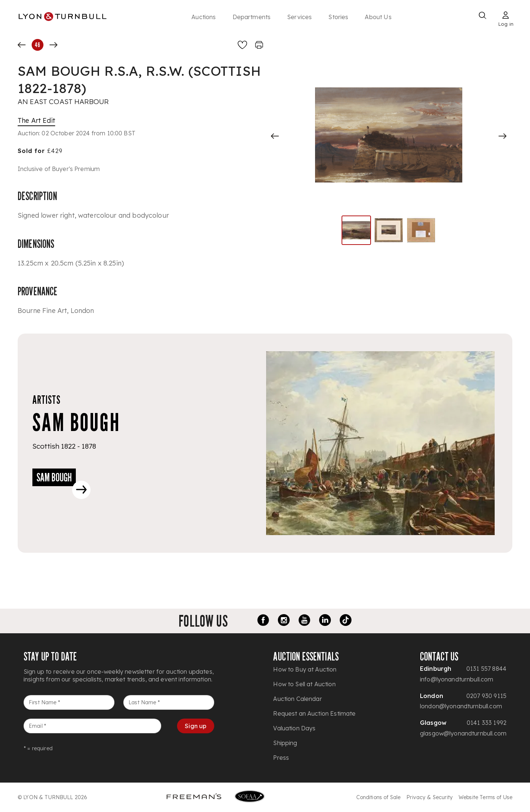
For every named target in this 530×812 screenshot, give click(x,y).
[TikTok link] (346, 621)
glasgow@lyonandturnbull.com (463, 733)
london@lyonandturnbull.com (461, 706)
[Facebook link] (263, 621)
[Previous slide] (275, 136)
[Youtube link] (304, 621)
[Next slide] (502, 136)
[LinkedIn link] (325, 621)
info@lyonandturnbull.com (457, 679)
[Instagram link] (284, 621)
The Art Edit (36, 120)
